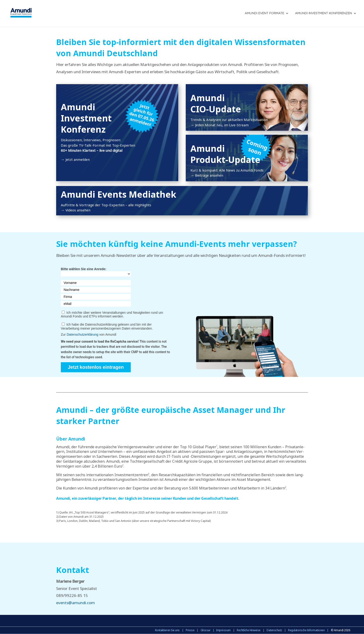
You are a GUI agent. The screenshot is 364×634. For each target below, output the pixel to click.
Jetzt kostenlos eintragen (96, 367)
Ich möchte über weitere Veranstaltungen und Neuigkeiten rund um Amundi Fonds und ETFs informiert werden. (112, 315)
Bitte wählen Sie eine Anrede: (84, 269)
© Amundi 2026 (341, 630)
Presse (190, 630)
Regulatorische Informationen (306, 630)
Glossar (206, 630)
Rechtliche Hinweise (249, 630)
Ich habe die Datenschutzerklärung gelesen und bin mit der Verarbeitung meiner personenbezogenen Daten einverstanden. (107, 326)
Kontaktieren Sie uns (167, 630)
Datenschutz (274, 630)
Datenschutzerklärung (82, 334)
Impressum (223, 630)
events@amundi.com (76, 603)
